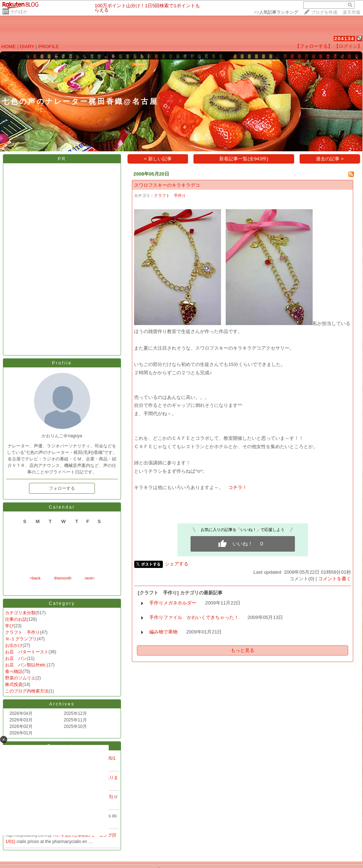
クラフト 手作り (22, 632)
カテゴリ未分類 (20, 613)
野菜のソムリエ (20, 678)
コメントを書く (335, 579)
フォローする (62, 488)
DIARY (27, 47)
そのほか (19, 12)
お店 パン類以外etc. (26, 665)
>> (276, 12)
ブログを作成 (324, 12)
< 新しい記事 (158, 159)
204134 (344, 39)
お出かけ (14, 645)
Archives (62, 704)
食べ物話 (14, 671)
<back (35, 578)
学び (9, 626)
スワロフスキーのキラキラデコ (167, 185)
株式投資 (14, 684)
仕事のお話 (16, 619)
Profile (62, 363)
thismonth (63, 578)
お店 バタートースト (27, 652)
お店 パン (16, 658)
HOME (9, 47)
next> (90, 578)
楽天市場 (351, 12)
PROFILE (49, 47)
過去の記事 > (330, 159)
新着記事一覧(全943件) (244, 159)
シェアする (177, 564)
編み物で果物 (163, 632)
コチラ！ (238, 487)
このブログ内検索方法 (27, 691)
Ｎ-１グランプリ (21, 639)
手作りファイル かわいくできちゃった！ (194, 617)
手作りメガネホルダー (173, 603)
